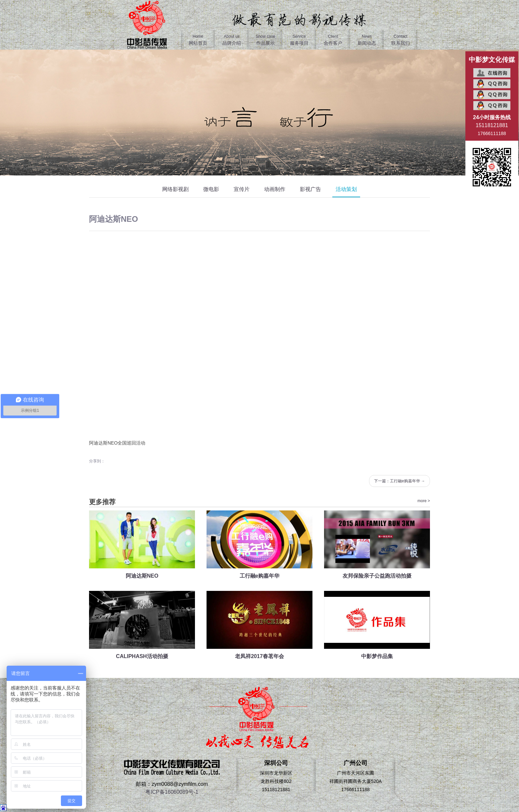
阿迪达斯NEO (142, 576)
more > (424, 501)
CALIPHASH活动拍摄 (142, 656)
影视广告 (310, 189)
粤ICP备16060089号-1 (172, 792)
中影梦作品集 (377, 656)
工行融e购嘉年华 (260, 576)
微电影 (211, 189)
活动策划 (346, 189)
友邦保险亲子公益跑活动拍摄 (377, 576)
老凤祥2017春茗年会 (259, 656)
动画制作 (275, 189)
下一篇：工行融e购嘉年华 (400, 481)
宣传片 (242, 189)
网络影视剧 (175, 189)
